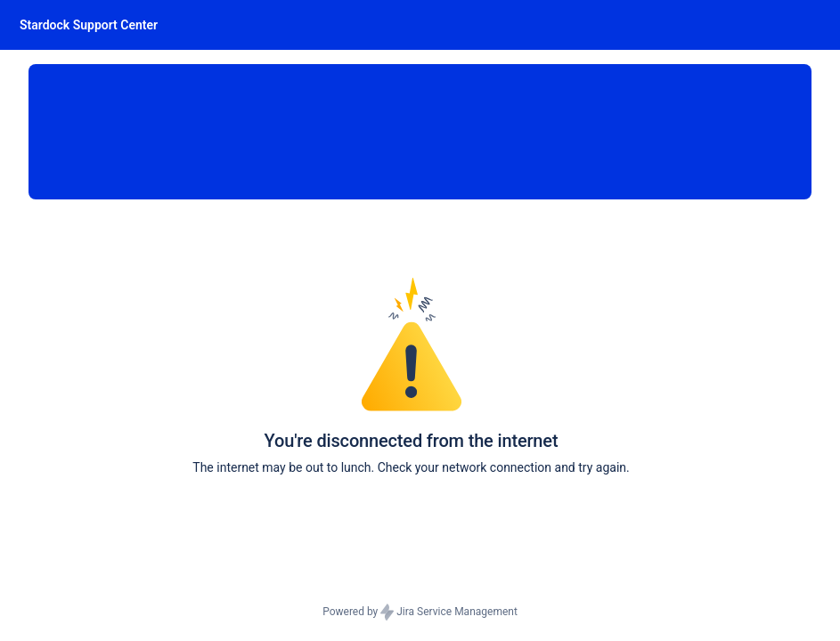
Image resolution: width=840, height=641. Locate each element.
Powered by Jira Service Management (420, 613)
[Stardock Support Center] (89, 25)
